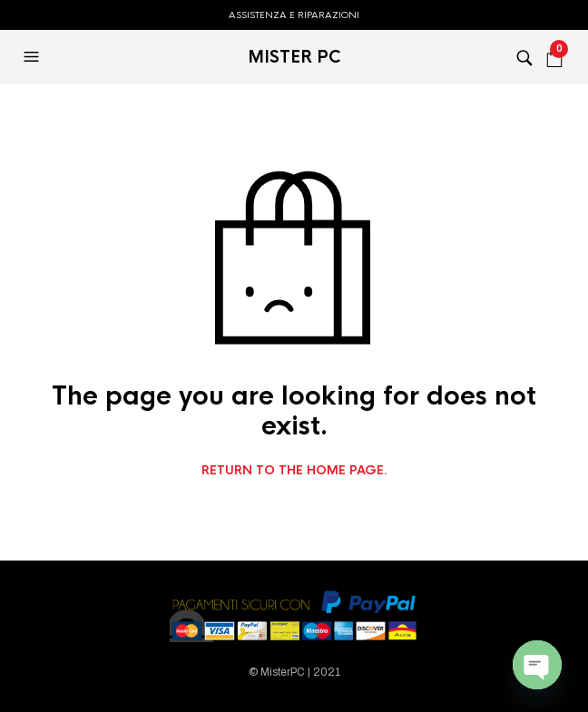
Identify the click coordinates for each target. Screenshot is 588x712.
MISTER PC (294, 57)
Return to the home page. (294, 471)
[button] (34, 57)
